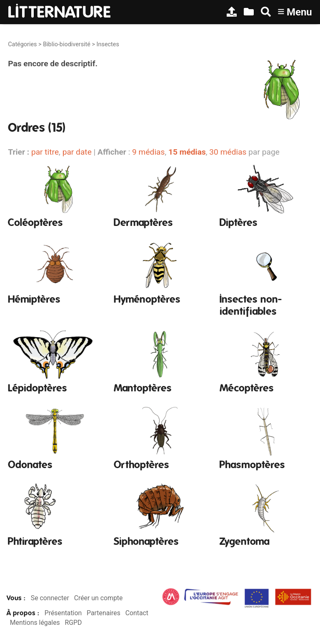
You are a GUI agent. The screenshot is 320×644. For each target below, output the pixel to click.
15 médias (187, 152)
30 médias (228, 152)
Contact (137, 613)
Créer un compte (99, 598)
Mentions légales (35, 623)
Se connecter (50, 598)
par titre (45, 152)
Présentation (63, 613)
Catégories (22, 44)
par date (77, 152)
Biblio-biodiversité (67, 44)
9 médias (148, 152)
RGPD (74, 623)
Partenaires (104, 613)
